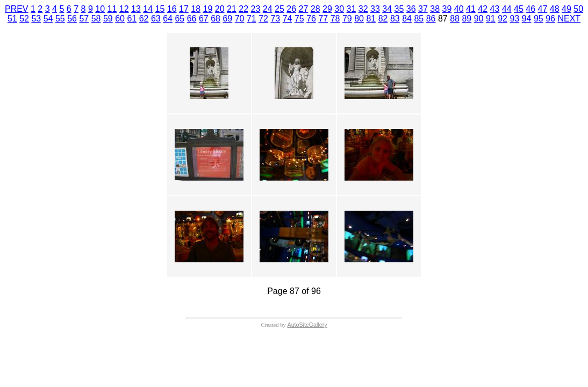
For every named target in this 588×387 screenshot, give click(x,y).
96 (550, 19)
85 (419, 19)
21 (232, 9)
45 (519, 9)
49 (567, 9)
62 (144, 19)
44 (507, 9)
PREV (17, 9)
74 (288, 19)
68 (216, 19)
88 (455, 19)
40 (459, 9)
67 (204, 19)
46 (530, 9)
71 (252, 19)
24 (268, 9)
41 (471, 9)
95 (539, 19)
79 (347, 19)
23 (255, 9)
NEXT (569, 19)
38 (435, 9)
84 (407, 19)
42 (483, 9)
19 (207, 9)
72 (263, 19)
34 (387, 9)
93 (514, 19)
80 (359, 19)
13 (136, 9)
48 (555, 9)
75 (299, 19)
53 (36, 19)
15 (160, 9)
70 (240, 19)
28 (315, 9)
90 (479, 19)
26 (291, 9)
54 (48, 19)
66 (192, 19)
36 (411, 9)
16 (172, 9)
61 (132, 19)
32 (363, 9)
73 (275, 19)
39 (447, 9)
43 (494, 9)
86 (431, 19)
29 (327, 9)
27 (303, 9)
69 (227, 19)
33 (375, 9)
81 (371, 19)
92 (503, 19)
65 (180, 19)
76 (311, 19)
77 (323, 19)
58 (96, 19)
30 (339, 9)
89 (467, 19)
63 (156, 19)
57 (84, 19)
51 (12, 19)
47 (542, 9)
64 (168, 19)
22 (243, 9)
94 (527, 19)
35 (399, 9)
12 (124, 9)
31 (351, 9)
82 (383, 19)
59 (108, 19)
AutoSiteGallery (307, 325)
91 (491, 19)
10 (100, 9)
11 (112, 9)
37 (423, 9)
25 (279, 9)
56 (72, 19)
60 (120, 19)
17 (184, 9)
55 (60, 19)
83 (395, 19)
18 (196, 9)
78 (335, 19)
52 (24, 19)
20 (220, 9)
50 (578, 9)
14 (148, 9)
